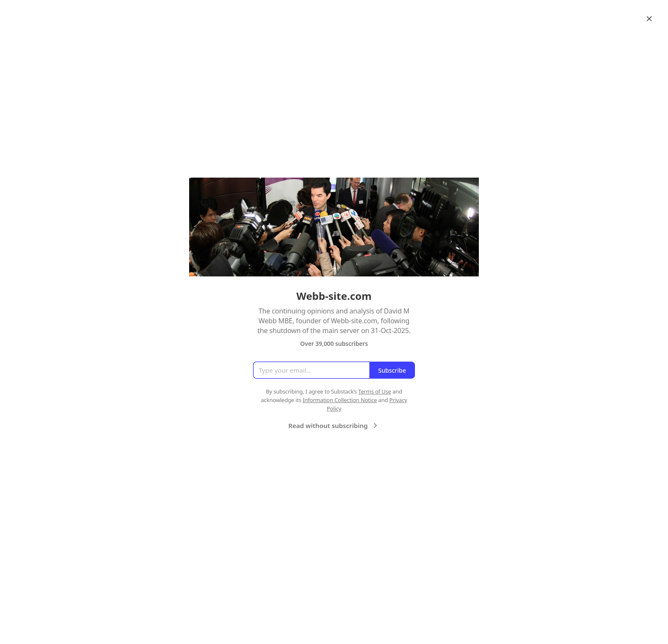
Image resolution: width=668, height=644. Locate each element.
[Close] (649, 19)
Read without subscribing (334, 425)
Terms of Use (375, 391)
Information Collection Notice (340, 400)
